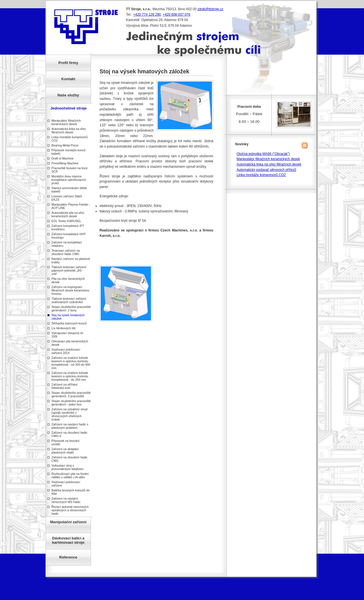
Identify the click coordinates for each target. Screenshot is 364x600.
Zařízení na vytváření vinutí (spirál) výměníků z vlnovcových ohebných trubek (70, 414)
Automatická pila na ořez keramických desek (68, 214)
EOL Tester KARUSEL (66, 221)
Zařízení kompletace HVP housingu (69, 236)
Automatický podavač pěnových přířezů (266, 170)
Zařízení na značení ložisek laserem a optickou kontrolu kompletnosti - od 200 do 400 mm (71, 363)
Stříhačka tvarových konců (69, 323)
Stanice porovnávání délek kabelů (69, 190)
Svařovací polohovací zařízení (66, 484)
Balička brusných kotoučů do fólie (71, 492)
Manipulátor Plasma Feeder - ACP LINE (71, 206)
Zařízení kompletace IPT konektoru (68, 227)
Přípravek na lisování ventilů (66, 442)
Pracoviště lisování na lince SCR (70, 170)
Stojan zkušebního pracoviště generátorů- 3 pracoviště (71, 394)
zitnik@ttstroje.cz (211, 9)
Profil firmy (68, 63)
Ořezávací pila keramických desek (70, 343)
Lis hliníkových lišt (63, 328)
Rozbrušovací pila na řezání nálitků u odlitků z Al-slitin (70, 475)
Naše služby (68, 95)
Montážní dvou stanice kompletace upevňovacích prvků (69, 180)
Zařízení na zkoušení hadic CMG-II (70, 434)
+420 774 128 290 (147, 15)
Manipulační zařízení (68, 522)
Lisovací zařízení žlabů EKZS (67, 198)
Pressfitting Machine (65, 163)
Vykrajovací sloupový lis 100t (67, 335)
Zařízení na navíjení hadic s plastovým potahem (70, 426)
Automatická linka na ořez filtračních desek (69, 131)
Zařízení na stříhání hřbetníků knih (64, 386)
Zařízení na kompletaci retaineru (67, 244)
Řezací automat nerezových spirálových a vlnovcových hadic (70, 510)
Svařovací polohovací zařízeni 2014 (66, 351)
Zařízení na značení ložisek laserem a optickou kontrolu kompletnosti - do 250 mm (70, 376)
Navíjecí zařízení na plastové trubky (71, 260)
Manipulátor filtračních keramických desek (66, 122)
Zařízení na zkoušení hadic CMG (70, 459)
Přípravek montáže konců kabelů (69, 152)
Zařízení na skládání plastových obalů (65, 451)
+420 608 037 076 (176, 15)
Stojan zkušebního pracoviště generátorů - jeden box (71, 403)
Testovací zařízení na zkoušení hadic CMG (66, 252)
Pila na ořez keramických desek (68, 280)
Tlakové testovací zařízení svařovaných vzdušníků (69, 300)
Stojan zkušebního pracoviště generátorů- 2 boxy (71, 309)
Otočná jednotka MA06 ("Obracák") (263, 154)
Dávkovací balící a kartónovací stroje (68, 540)
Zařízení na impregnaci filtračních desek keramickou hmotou (70, 290)
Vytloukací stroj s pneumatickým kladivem (68, 467)
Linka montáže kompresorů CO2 (70, 139)
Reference (68, 557)
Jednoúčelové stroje (69, 108)
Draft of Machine (62, 158)
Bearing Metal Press (65, 145)
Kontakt (68, 79)
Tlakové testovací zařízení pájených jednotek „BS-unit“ (69, 270)
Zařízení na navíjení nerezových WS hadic (66, 500)
